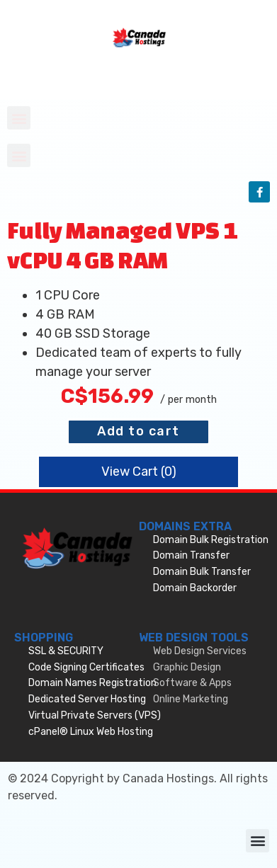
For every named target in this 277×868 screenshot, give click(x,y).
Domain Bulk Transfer (202, 572)
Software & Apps (192, 683)
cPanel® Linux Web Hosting (91, 732)
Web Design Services (200, 651)
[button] (19, 118)
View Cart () (139, 472)
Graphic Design (187, 667)
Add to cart (138, 431)
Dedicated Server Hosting (87, 699)
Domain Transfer (191, 555)
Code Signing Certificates (86, 667)
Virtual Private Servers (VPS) (95, 715)
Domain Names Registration (92, 683)
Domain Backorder (195, 588)
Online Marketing (191, 699)
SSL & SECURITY (66, 651)
